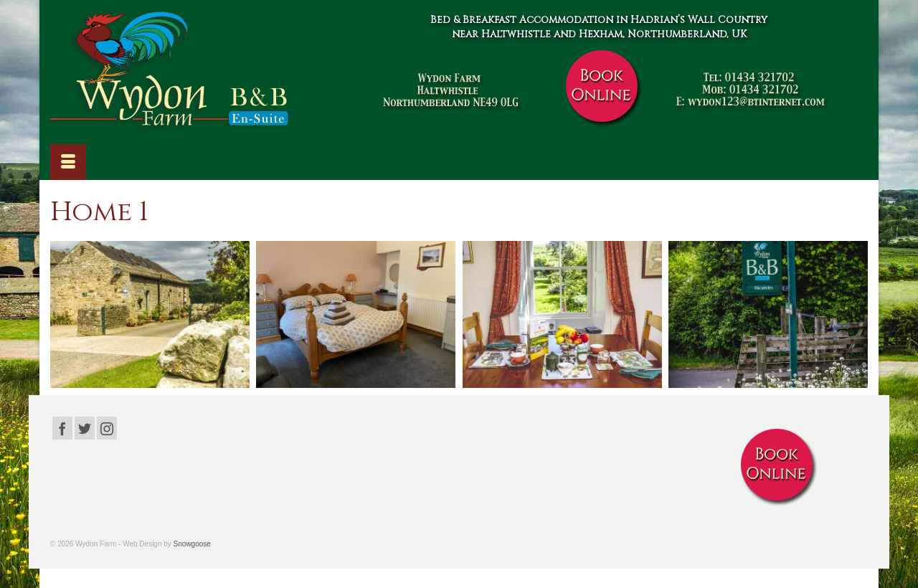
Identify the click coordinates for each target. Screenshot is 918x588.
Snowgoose (192, 544)
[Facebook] (62, 428)
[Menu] (68, 162)
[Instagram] (107, 428)
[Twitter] (85, 428)
